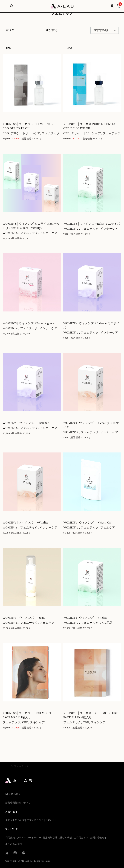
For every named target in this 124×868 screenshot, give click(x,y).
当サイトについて (15, 820)
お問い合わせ (97, 838)
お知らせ (50, 820)
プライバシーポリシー (29, 838)
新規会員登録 (13, 803)
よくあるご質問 (14, 844)
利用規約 (10, 838)
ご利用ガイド (81, 838)
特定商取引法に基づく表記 (57, 838)
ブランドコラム (35, 820)
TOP (8, 766)
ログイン (26, 803)
